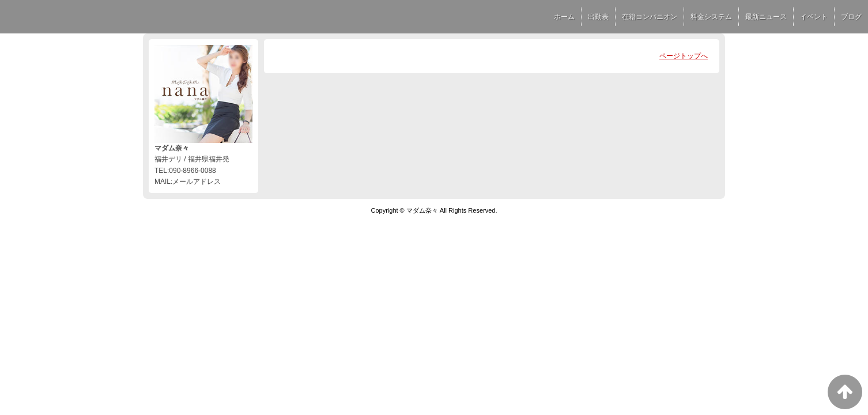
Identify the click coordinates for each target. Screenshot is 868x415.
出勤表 (598, 17)
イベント (814, 17)
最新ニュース (766, 17)
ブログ (851, 17)
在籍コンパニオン (650, 17)
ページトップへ (684, 56)
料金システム (711, 17)
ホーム (564, 17)
